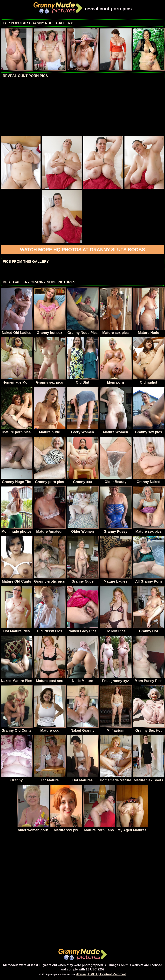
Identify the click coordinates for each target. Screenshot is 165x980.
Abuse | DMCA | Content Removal (101, 974)
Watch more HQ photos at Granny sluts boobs (82, 250)
